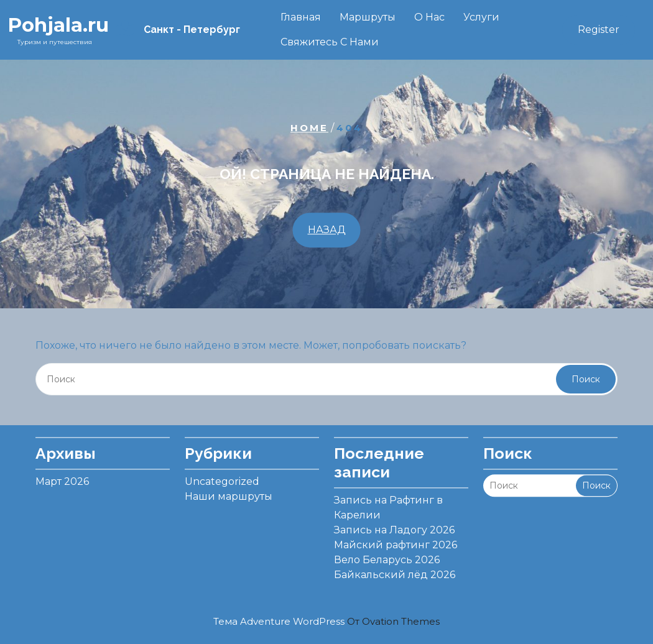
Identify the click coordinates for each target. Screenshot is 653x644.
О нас (429, 17)
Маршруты (368, 17)
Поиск (586, 379)
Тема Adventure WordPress (327, 621)
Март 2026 (62, 478)
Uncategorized (222, 478)
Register (599, 30)
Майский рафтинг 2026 (396, 541)
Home (309, 128)
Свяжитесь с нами (330, 42)
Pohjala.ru (58, 25)
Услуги (481, 17)
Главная (301, 17)
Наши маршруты (229, 493)
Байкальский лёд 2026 (395, 571)
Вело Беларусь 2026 (387, 556)
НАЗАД (327, 230)
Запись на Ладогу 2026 (394, 526)
